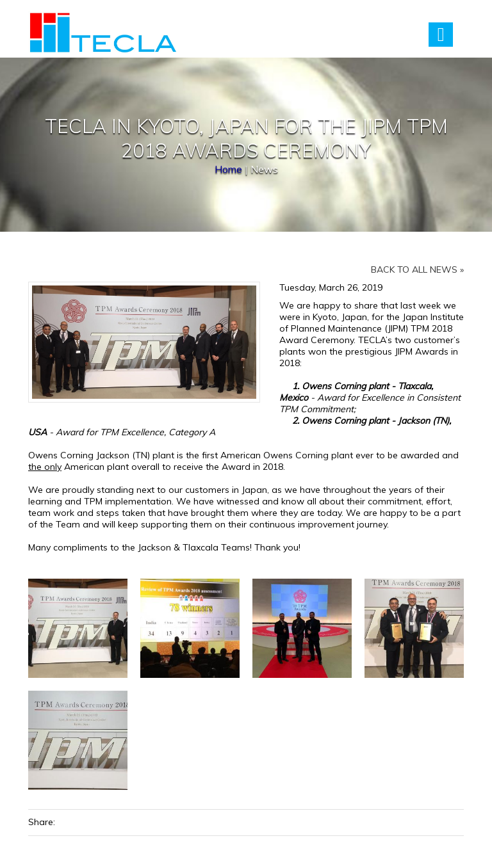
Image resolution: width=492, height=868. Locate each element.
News (264, 169)
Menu (441, 35)
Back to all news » (417, 269)
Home (228, 169)
